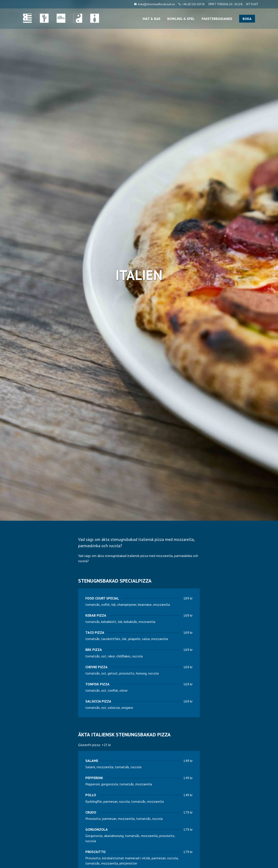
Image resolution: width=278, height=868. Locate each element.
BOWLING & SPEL (181, 19)
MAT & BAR (151, 19)
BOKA (247, 19)
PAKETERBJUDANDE (217, 19)
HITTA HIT (252, 4)
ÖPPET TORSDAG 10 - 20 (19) (225, 4)
